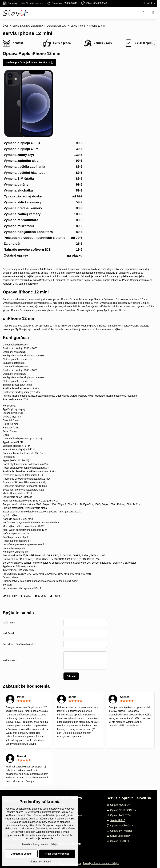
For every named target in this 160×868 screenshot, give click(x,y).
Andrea (125, 697)
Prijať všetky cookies (57, 854)
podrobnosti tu (66, 825)
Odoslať (71, 676)
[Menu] (153, 13)
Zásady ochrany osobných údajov (101, 863)
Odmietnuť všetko (21, 854)
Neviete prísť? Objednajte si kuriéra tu (30, 62)
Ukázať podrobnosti (40, 862)
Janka (72, 697)
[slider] (24, 701)
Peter (21, 697)
